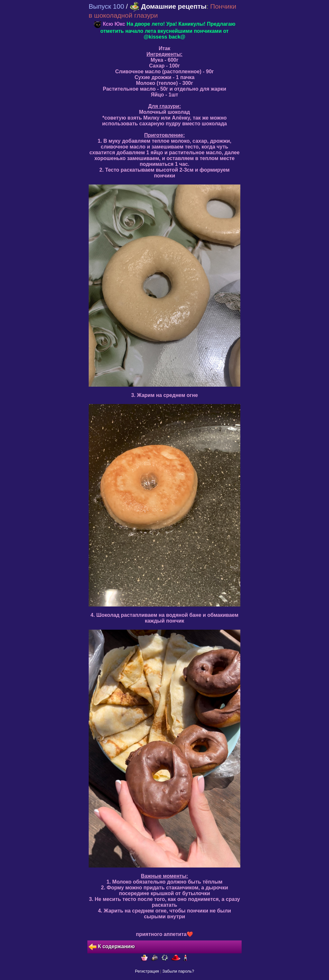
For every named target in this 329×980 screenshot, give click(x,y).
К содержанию (112, 947)
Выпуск (106, 6)
